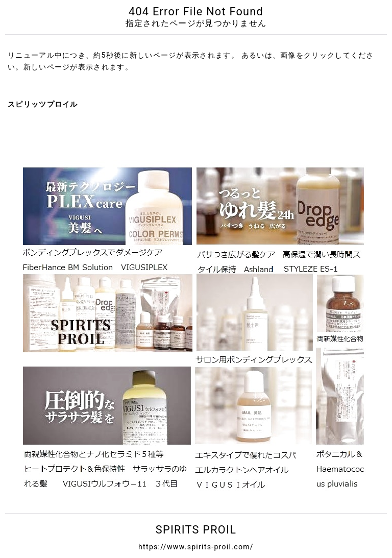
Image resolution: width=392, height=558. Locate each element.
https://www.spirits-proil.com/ (196, 547)
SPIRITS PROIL (196, 530)
